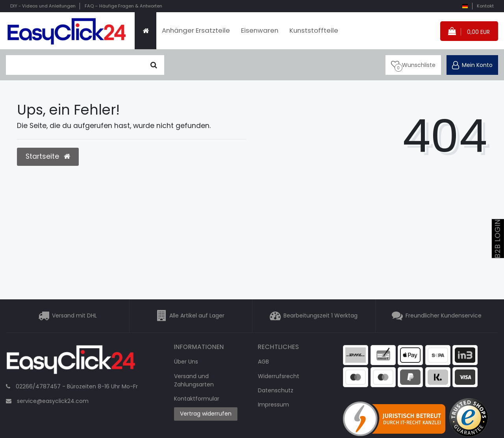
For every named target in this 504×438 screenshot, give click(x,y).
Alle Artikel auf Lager (197, 316)
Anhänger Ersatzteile (196, 30)
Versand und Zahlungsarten (194, 380)
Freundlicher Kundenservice (444, 316)
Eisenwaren (260, 30)
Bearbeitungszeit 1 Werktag (321, 316)
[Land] (465, 6)
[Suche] (154, 65)
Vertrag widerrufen (206, 414)
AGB (263, 362)
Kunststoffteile (314, 30)
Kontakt (485, 6)
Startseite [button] (48, 156)
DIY (43, 6)
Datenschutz (276, 390)
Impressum (273, 405)
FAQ (123, 6)
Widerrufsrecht (279, 376)
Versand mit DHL (74, 316)
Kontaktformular (197, 399)
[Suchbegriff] (75, 65)
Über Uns (186, 362)
